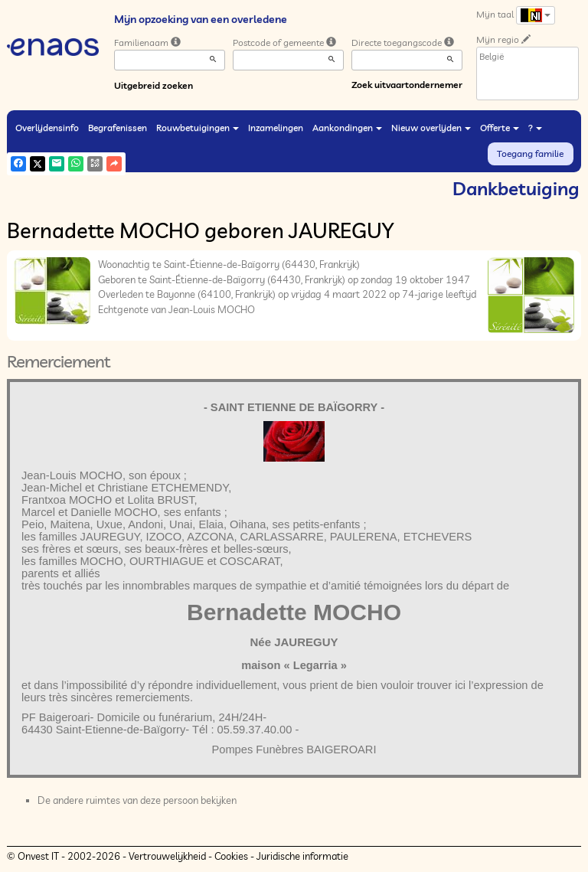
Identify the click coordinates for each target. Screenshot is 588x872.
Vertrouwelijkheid (167, 856)
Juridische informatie (302, 856)
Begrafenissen (118, 127)
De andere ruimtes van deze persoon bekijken (137, 800)
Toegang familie (530, 153)
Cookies (231, 856)
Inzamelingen (276, 127)
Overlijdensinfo (47, 127)
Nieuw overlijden (431, 127)
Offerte (500, 127)
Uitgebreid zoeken (154, 85)
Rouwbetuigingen (198, 127)
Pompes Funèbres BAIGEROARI (294, 750)
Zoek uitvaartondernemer (407, 85)
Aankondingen (347, 127)
